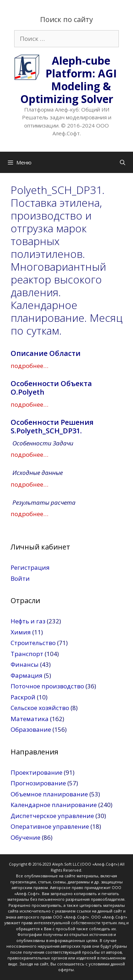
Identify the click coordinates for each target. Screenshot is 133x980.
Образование (31, 729)
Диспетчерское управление (52, 816)
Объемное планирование (49, 794)
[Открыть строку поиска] (123, 162)
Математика (30, 719)
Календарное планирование (54, 805)
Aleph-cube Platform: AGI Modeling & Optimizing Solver (68, 80)
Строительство (33, 643)
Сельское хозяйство (40, 708)
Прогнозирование (38, 783)
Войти (20, 578)
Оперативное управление (50, 826)
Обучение (26, 837)
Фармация (27, 675)
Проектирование (37, 772)
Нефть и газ (28, 621)
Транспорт (27, 654)
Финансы (25, 664)
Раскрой (23, 697)
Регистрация (30, 567)
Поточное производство (47, 686)
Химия (21, 632)
